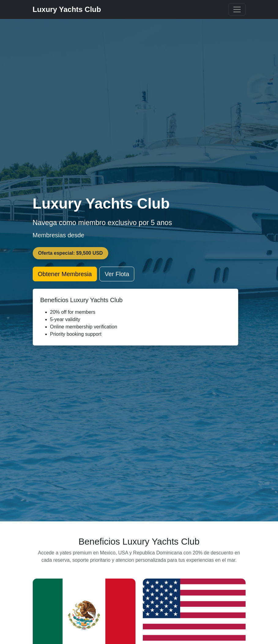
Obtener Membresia (65, 274)
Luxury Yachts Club (67, 9)
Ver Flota (117, 274)
